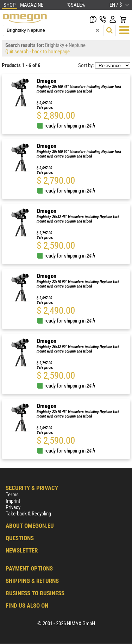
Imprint (13, 501)
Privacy (13, 507)
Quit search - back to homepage (37, 52)
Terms (12, 495)
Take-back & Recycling (28, 514)
